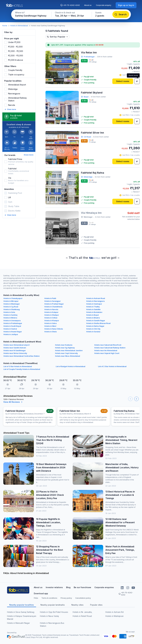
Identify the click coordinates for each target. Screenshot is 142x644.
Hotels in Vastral (10, 329)
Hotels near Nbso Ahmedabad (68, 356)
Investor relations (54, 587)
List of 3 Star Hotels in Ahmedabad (18, 366)
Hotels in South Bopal (12, 326)
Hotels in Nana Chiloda (54, 329)
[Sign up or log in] (126, 5)
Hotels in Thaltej (93, 307)
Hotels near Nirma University (15, 353)
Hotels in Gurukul (93, 332)
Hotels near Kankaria (64, 345)
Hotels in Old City (93, 329)
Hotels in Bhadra (93, 318)
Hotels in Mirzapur (11, 301)
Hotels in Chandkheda (53, 307)
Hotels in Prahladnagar (13, 323)
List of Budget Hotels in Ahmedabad (71, 366)
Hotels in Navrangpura (95, 301)
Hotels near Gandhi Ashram (15, 348)
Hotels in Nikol (50, 326)
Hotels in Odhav (51, 318)
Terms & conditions (49, 598)
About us (88, 5)
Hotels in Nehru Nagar (95, 326)
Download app (41, 593)
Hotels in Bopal (92, 315)
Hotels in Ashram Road (96, 298)
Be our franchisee (82, 587)
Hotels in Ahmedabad (19, 26)
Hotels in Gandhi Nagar (96, 321)
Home (5, 26)
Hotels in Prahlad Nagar (54, 304)
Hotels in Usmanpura (12, 321)
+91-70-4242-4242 (70, 5)
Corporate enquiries (104, 587)
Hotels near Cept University (66, 353)
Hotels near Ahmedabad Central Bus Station (21, 356)
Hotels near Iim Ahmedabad (106, 350)
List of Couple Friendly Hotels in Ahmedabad (22, 369)
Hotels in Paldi (50, 298)
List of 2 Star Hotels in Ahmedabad (112, 366)
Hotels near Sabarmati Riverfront (108, 345)
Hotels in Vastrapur (94, 304)
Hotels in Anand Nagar (13, 332)
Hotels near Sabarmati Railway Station (110, 348)
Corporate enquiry (104, 5)
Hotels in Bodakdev (94, 312)
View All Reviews (13, 402)
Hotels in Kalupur (51, 312)
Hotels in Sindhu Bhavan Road (98, 323)
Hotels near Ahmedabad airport (17, 345)
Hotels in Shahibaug (12, 309)
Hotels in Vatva (50, 323)
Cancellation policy (83, 598)
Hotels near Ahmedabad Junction (69, 350)
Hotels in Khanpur (52, 321)
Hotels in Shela (50, 332)
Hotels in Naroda (51, 309)
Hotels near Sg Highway (65, 348)
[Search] (121, 14)
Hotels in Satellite (93, 309)
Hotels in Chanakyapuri (13, 298)
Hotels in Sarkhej (10, 315)
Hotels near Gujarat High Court (107, 353)
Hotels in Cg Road (11, 307)
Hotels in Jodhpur (11, 334)
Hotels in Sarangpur (52, 301)
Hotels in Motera (10, 318)
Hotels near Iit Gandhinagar (15, 350)
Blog (68, 587)
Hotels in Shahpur (52, 315)
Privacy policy (66, 598)
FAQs (36, 598)
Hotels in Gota (9, 312)
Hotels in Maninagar (12, 304)
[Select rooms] (123, 81)
